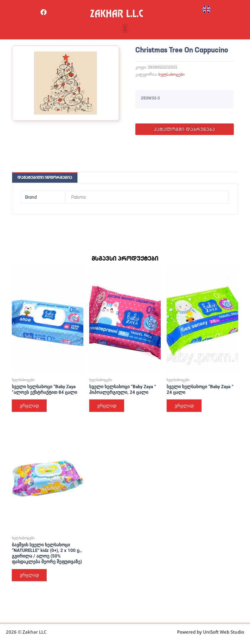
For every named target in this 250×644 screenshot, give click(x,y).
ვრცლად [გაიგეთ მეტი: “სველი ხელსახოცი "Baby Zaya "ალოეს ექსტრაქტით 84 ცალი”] (30, 406)
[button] (125, 29)
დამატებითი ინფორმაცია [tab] (45, 177)
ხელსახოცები (172, 74)
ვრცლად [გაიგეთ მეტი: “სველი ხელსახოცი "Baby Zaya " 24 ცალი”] (185, 406)
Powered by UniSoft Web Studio (211, 632)
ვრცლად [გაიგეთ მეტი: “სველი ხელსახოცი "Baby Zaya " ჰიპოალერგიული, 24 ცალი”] (107, 406)
